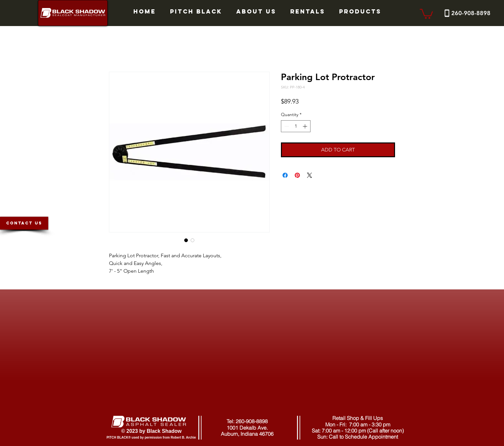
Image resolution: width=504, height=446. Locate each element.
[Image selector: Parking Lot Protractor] (186, 240)
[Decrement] (286, 126)
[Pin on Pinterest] (297, 175)
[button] (426, 13)
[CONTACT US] (24, 223)
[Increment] (306, 126)
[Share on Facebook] (285, 175)
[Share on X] (310, 175)
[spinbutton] (296, 126)
